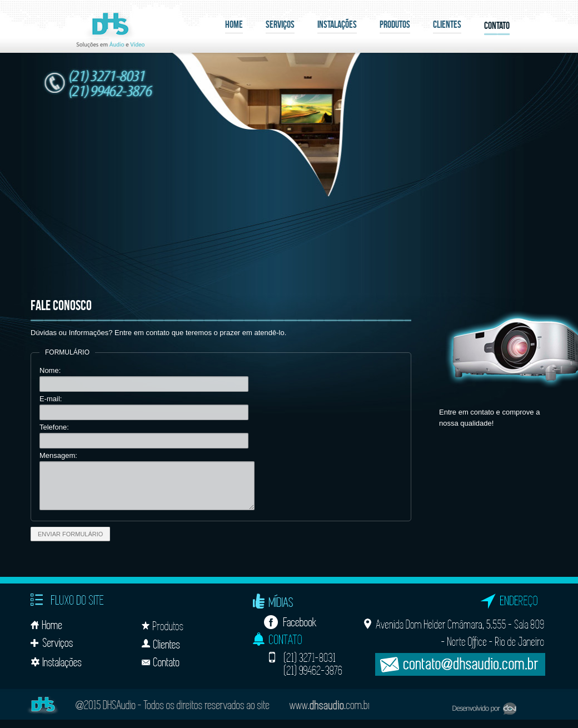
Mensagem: (58, 455)
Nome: (50, 370)
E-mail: (51, 399)
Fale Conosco (61, 305)
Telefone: (54, 427)
